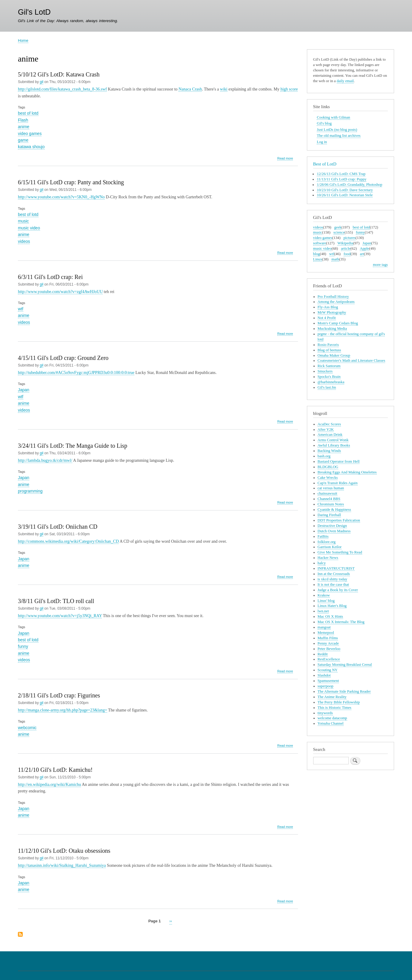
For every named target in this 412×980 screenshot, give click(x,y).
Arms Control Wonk (333, 440)
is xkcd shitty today (333, 579)
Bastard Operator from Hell (339, 461)
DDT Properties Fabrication (339, 520)
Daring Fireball (329, 515)
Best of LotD (325, 164)
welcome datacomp (332, 718)
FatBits (323, 536)
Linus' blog (326, 601)
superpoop (326, 686)
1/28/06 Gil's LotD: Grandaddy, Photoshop (349, 185)
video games (30, 134)
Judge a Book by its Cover (338, 590)
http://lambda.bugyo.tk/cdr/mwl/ (45, 460)
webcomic (27, 728)
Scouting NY (328, 670)
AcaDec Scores (329, 424)
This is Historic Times (335, 708)
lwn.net (323, 611)
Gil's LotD (34, 12)
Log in (322, 142)
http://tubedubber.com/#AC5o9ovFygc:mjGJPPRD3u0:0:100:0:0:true (76, 373)
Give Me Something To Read (340, 552)
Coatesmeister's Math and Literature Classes (352, 361)
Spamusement (328, 681)
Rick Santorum (329, 366)
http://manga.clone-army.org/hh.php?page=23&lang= (63, 710)
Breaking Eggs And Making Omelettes (347, 472)
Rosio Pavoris (328, 345)
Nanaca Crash (190, 89)
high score (289, 89)
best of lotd (28, 113)
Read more (285, 158)
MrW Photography (332, 312)
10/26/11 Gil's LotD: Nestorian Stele (345, 195)
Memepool (326, 633)
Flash (23, 120)
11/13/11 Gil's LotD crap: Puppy (342, 179)
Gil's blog (324, 123)
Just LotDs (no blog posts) (337, 130)
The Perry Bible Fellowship (339, 702)
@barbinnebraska (331, 382)
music (23, 221)
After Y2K (326, 430)
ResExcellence (329, 659)
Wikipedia (345, 243)
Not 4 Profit (327, 318)
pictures (349, 238)
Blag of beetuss (329, 350)
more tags (380, 265)
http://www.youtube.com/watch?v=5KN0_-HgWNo (61, 197)
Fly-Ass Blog (328, 307)
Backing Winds (329, 451)
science (339, 232)
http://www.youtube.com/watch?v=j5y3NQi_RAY (60, 616)
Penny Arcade (328, 643)
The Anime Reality (332, 697)
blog (317, 254)
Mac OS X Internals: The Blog (341, 622)
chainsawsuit (328, 493)
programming (30, 491)
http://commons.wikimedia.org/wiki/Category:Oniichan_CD (68, 541)
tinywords (325, 713)
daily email (345, 81)
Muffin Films (328, 638)
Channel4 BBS (329, 499)
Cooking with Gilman (333, 117)
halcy (322, 563)
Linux (318, 259)
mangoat (324, 627)
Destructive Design (332, 526)
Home (23, 40)
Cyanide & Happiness (334, 510)
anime (24, 127)
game (23, 140)
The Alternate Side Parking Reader (344, 691)
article (346, 249)
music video (29, 228)
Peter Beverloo (329, 649)
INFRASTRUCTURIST (336, 568)
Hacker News (328, 558)
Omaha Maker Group (334, 355)
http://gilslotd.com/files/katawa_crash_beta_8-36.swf (62, 89)
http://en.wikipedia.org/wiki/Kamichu (49, 785)
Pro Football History (333, 297)
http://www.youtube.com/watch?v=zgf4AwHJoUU (60, 292)
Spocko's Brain (329, 377)
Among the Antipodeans (336, 302)
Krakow (324, 595)
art (362, 254)
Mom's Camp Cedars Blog (338, 323)
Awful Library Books (334, 445)
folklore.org (327, 542)
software (320, 243)
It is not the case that (333, 585)
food (347, 254)
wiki (224, 89)
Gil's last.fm (327, 387)
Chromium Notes (331, 504)
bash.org (324, 456)
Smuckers (325, 371)
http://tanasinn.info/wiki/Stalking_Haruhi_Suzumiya (62, 865)
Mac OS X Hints (330, 616)
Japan (24, 390)
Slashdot (324, 675)
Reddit (323, 654)
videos (24, 241)
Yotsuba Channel (331, 723)
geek (338, 227)
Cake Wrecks (328, 478)
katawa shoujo (31, 147)
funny (23, 646)
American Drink (330, 435)
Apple (364, 249)
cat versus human (331, 488)
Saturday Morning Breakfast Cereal (345, 665)
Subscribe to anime (20, 935)
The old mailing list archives (339, 136)
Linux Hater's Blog (332, 606)
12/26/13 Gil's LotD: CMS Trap (341, 174)
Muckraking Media (332, 329)
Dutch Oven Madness (334, 531)
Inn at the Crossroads (334, 574)
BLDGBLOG (328, 467)
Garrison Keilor (330, 547)
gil (41, 82)
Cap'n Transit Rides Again (338, 483)
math (335, 259)
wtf (21, 309)
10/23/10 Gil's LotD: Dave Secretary (345, 190)
